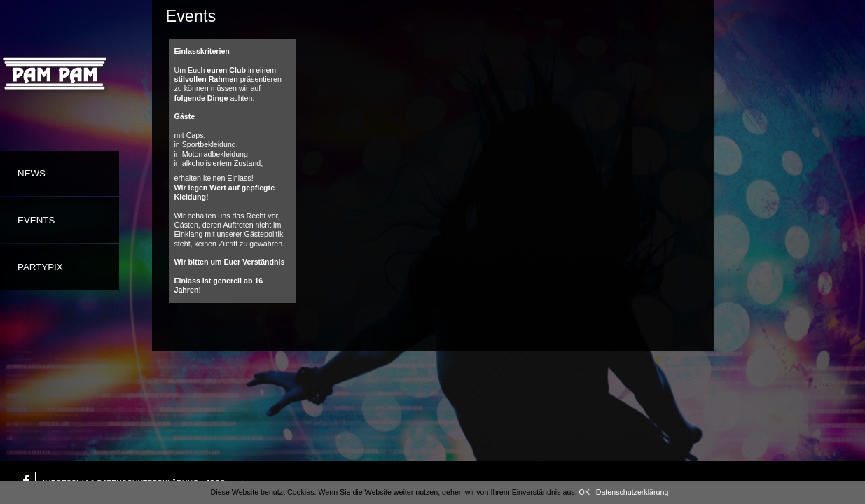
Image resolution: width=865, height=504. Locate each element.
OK (584, 492)
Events (36, 220)
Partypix (40, 267)
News (32, 173)
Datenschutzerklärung (632, 492)
